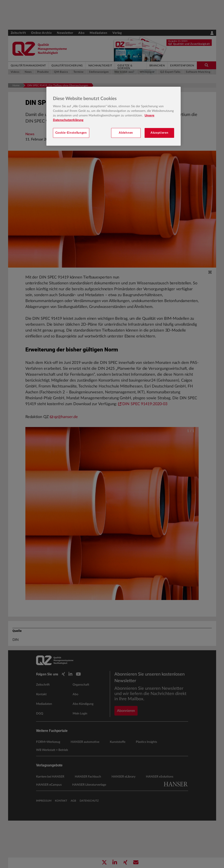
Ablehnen (126, 133)
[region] (114, 116)
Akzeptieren (159, 133)
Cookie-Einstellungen (71, 133)
